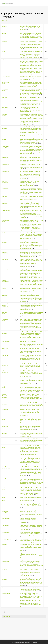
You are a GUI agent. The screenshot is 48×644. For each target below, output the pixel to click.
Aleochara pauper (6, 233)
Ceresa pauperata (6, 478)
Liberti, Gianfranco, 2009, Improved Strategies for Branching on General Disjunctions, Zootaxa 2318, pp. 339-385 (31, 78)
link (7, 21)
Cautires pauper (6, 439)
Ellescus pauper (6, 588)
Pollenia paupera (6, 503)
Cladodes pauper (6, 593)
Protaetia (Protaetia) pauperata (4, 396)
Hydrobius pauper (6, 60)
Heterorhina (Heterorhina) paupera (5, 158)
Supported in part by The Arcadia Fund (19, 643)
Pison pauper (5, 259)
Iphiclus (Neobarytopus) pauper (5, 499)
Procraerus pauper (6, 269)
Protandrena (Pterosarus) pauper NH (5, 511)
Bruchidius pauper (6, 553)
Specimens (7, 617)
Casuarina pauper (6, 457)
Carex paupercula (6, 342)
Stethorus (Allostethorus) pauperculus (5, 282)
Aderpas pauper (6, 379)
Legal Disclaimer (34, 643)
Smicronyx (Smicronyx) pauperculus (5, 203)
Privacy (28, 643)
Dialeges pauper (6, 165)
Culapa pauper (5, 525)
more (3, 21)
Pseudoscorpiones (6, 539)
